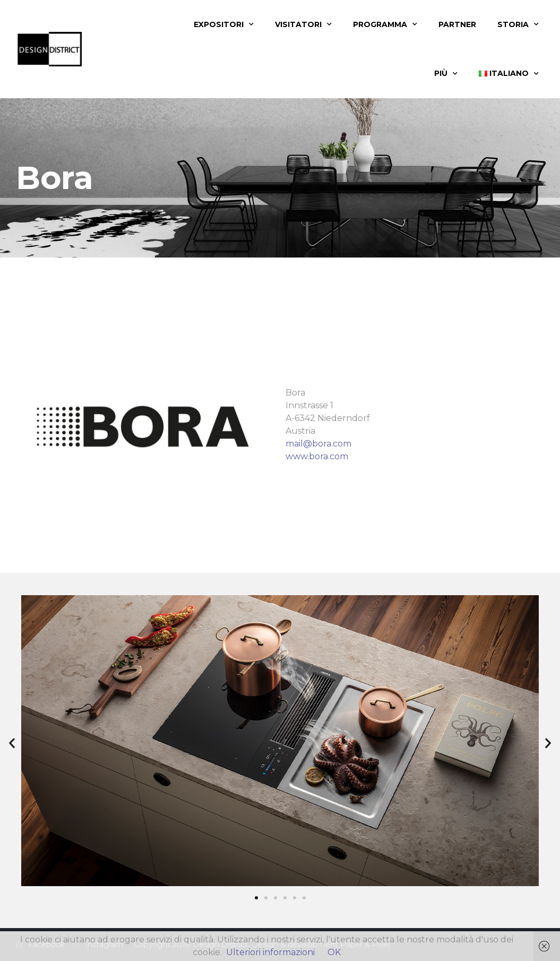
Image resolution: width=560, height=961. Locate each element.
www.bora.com (317, 456)
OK (334, 952)
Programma (385, 24)
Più (446, 74)
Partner (457, 24)
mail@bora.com (318, 444)
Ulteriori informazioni (270, 952)
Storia (518, 24)
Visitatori (303, 24)
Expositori (224, 24)
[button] (12, 743)
